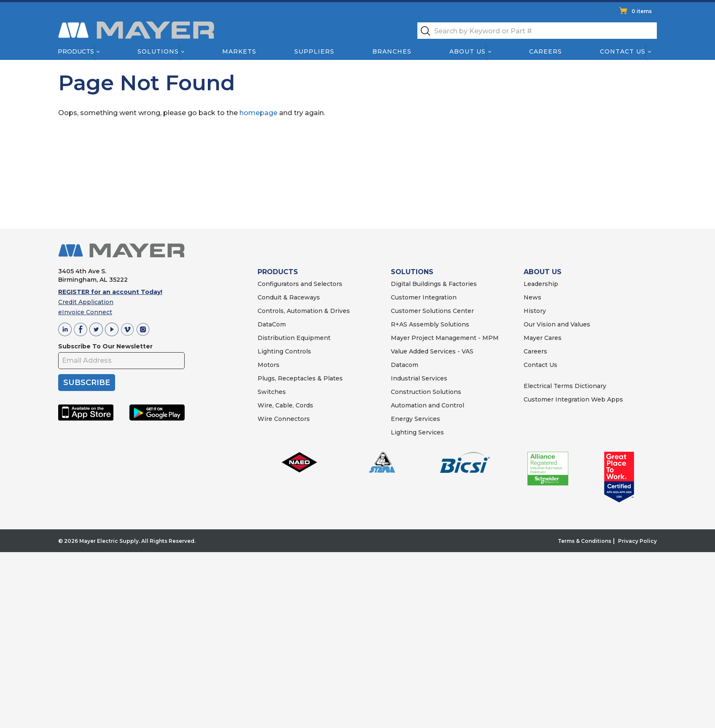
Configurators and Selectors (300, 284)
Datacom (405, 365)
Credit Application (86, 302)
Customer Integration (424, 297)
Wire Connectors (284, 419)
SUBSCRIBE (87, 383)
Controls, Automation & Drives (304, 311)
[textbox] (537, 31)
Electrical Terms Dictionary (565, 386)
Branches (392, 51)
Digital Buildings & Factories (434, 284)
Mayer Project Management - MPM (445, 338)
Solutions (158, 51)
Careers (546, 51)
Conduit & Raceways (289, 297)
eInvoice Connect (85, 312)
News (532, 297)
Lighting (270, 351)
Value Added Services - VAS (432, 351)
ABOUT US (543, 272)
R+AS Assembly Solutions (430, 324)
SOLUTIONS (412, 272)
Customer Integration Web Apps (573, 399)
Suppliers (314, 51)
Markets (239, 51)
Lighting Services (417, 432)
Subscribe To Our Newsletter (105, 346)
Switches (272, 392)
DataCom (272, 324)
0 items (642, 11)
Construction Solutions (426, 392)
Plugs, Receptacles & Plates (300, 378)
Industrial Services (419, 378)
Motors (269, 365)
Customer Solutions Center (432, 311)
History (535, 311)
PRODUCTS (278, 272)
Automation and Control (427, 405)
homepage (258, 113)
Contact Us (623, 51)
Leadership (541, 284)
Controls (297, 351)
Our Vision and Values (557, 324)
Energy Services (415, 419)
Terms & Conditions (585, 541)
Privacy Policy (637, 541)
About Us (468, 51)
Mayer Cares (543, 338)
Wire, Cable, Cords (285, 405)
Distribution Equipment (294, 338)
